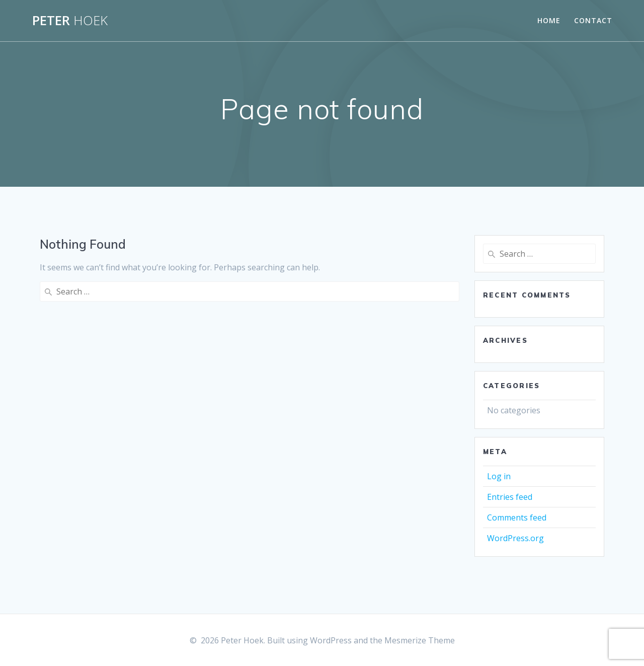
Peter (70, 21)
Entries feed (510, 497)
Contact (593, 20)
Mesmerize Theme (420, 640)
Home (549, 20)
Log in (499, 476)
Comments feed (517, 517)
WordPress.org (515, 538)
